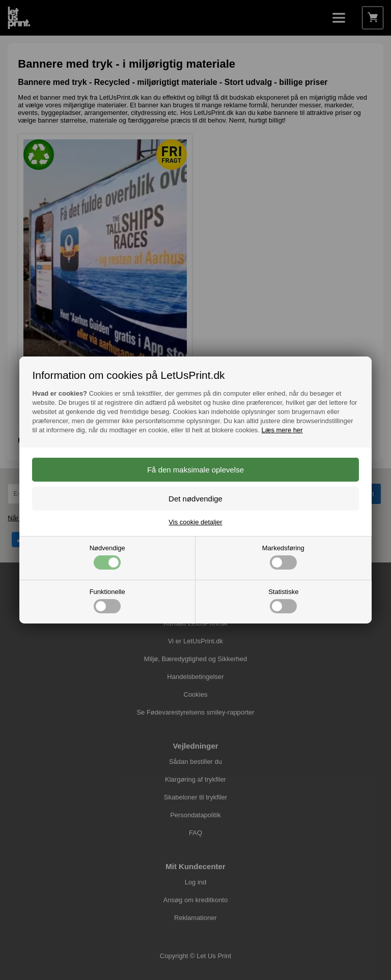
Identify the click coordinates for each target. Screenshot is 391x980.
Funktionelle (107, 601)
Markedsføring (283, 557)
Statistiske (283, 601)
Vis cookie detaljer (195, 522)
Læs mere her (282, 430)
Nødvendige (107, 557)
